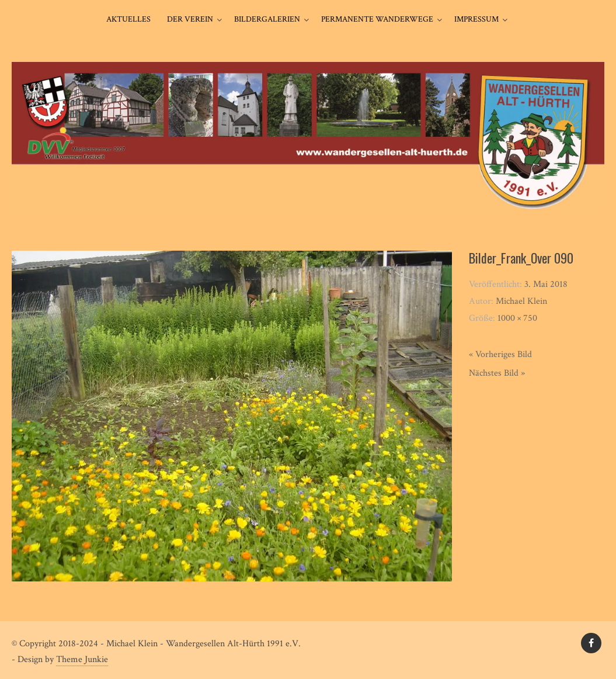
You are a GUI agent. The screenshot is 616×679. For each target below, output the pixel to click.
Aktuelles (128, 19)
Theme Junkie (82, 659)
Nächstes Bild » (497, 373)
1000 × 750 (517, 318)
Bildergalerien (267, 19)
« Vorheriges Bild (500, 354)
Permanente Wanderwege (377, 19)
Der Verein (190, 19)
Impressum (476, 19)
